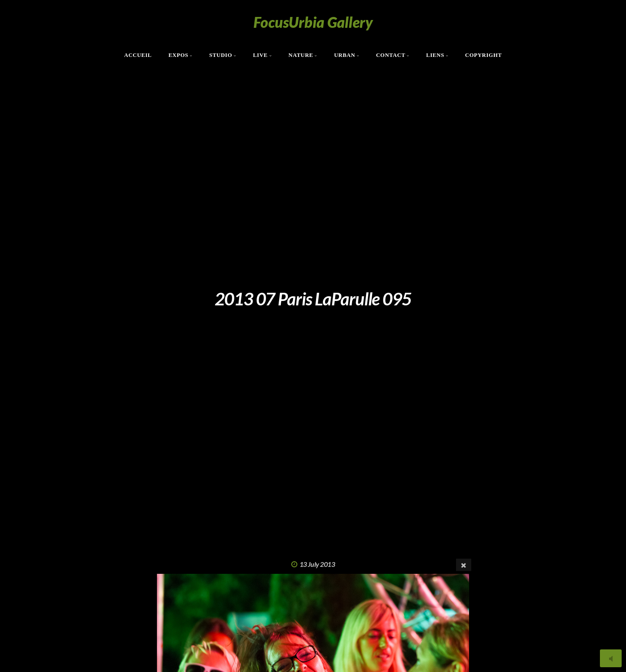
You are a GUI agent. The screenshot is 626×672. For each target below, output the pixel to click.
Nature (301, 55)
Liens (435, 55)
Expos (178, 55)
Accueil (138, 55)
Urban (345, 55)
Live (260, 55)
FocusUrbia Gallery (313, 22)
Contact (391, 55)
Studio (221, 55)
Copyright (484, 55)
